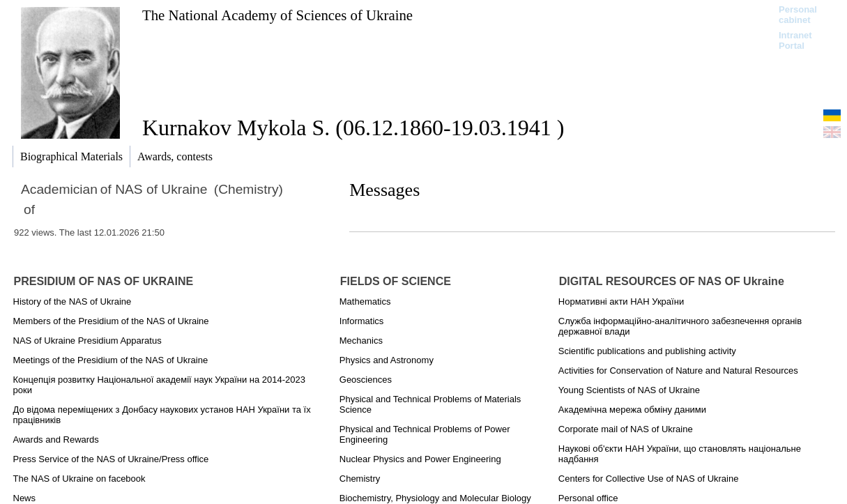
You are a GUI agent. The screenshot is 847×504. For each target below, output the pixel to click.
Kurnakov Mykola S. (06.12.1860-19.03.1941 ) (353, 128)
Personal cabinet (798, 15)
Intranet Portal (795, 40)
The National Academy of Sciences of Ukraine (277, 15)
